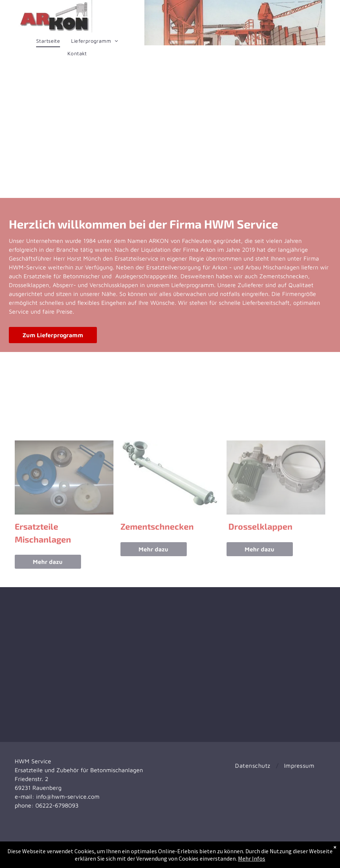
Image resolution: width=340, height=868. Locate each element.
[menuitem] (48, 41)
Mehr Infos (252, 858)
